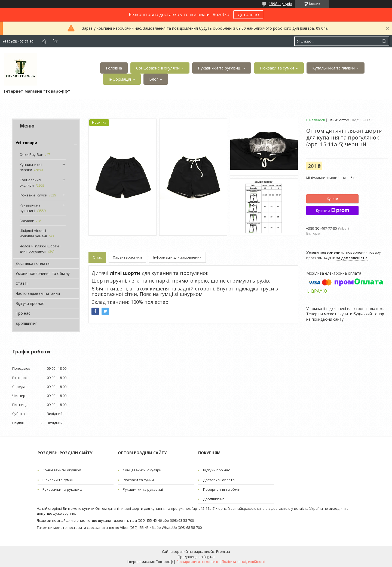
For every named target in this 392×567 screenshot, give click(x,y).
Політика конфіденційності (244, 562)
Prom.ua (223, 551)
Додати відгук (44, 41)
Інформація (120, 79)
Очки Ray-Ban (31, 154)
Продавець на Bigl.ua (196, 557)
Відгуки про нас (30, 303)
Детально (248, 14)
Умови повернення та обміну (43, 273)
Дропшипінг (26, 323)
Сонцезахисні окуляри (158, 68)
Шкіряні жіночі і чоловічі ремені (33, 233)
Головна (114, 68)
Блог (154, 79)
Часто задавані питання (38, 293)
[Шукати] (384, 41)
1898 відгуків (280, 4)
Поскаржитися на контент (197, 562)
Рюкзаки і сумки (33, 195)
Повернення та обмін (222, 489)
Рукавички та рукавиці (220, 68)
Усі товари (26, 143)
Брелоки (27, 221)
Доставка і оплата (33, 263)
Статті (22, 283)
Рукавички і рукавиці (30, 208)
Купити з (332, 210)
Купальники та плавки (333, 68)
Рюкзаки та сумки (277, 68)
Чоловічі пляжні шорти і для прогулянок (40, 249)
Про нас (23, 313)
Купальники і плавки (31, 167)
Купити (332, 199)
